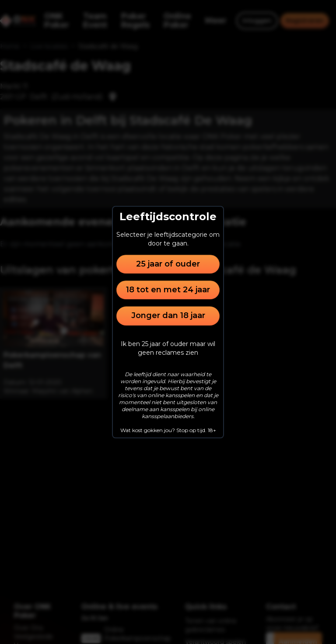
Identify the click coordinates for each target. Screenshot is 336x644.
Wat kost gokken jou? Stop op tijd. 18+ (168, 430)
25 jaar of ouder (168, 264)
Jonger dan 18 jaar (168, 316)
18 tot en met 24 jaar (168, 290)
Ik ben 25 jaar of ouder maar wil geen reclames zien (168, 348)
